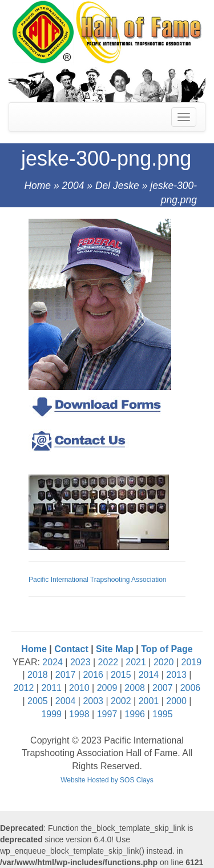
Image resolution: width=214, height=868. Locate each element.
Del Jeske (117, 186)
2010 (79, 688)
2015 (121, 675)
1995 (163, 714)
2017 (66, 675)
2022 (108, 662)
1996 (135, 714)
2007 (163, 688)
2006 (191, 688)
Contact (71, 649)
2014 (149, 675)
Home (37, 186)
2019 (192, 662)
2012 (24, 688)
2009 (107, 688)
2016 (93, 675)
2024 (53, 662)
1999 (51, 714)
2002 (121, 701)
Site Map (115, 649)
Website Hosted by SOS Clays (107, 780)
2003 (93, 701)
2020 (164, 662)
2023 (80, 662)
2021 (136, 662)
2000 (176, 701)
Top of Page (167, 649)
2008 (135, 688)
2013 (176, 675)
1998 (79, 714)
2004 (73, 186)
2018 (38, 675)
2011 (51, 688)
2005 (38, 701)
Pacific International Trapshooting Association (97, 580)
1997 (107, 714)
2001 (149, 701)
